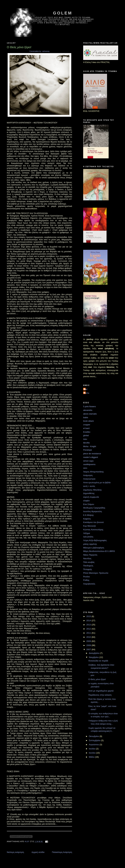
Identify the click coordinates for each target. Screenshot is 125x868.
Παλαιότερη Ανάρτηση (62, 852)
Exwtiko (87, 432)
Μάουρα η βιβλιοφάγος (94, 548)
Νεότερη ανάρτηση (15, 852)
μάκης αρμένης (90, 544)
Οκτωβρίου (94, 736)
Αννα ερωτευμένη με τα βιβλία (97, 482)
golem (63, 13)
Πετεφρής (88, 569)
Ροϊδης (86, 580)
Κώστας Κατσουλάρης (93, 530)
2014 (89, 621)
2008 (89, 645)
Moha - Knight (90, 446)
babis (86, 417)
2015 (89, 616)
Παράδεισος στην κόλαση (100, 695)
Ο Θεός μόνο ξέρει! (97, 679)
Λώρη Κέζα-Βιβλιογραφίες (95, 540)
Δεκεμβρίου (94, 653)
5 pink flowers (89, 406)
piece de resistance (92, 454)
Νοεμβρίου (94, 657)
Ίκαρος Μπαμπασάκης (94, 472)
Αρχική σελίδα (38, 852)
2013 (89, 625)
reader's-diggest (91, 457)
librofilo (86, 443)
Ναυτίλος (87, 558)
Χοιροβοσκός (89, 584)
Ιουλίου (92, 749)
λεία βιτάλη (88, 537)
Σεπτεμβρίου (95, 740)
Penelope (88, 450)
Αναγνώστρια (89, 479)
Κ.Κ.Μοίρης (88, 515)
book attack (89, 421)
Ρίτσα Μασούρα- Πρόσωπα (96, 573)
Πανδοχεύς (88, 566)
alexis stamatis (90, 414)
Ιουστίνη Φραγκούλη (93, 511)
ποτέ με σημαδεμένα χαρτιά (101, 691)
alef (86, 389)
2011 (89, 633)
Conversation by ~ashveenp (39, 51)
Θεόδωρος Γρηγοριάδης (94, 508)
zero (85, 468)
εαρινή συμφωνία (91, 497)
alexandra (88, 410)
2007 (89, 649)
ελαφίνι (86, 501)
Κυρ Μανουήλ (90, 526)
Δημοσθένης (89, 493)
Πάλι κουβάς (89, 562)
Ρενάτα (86, 577)
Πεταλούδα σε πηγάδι (98, 661)
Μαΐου (92, 757)
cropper (87, 425)
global (86, 435)
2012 (89, 629)
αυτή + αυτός (89, 486)
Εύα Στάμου (89, 504)
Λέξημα (87, 533)
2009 (89, 641)
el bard (86, 428)
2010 (89, 637)
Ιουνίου (92, 753)
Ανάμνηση (88, 475)
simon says (88, 461)
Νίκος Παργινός (90, 555)
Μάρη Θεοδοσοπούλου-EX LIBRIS (99, 551)
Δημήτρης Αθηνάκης (92, 490)
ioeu (85, 439)
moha (87, 393)
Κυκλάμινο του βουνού (93, 522)
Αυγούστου (94, 745)
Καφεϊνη (87, 519)
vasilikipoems (89, 464)
